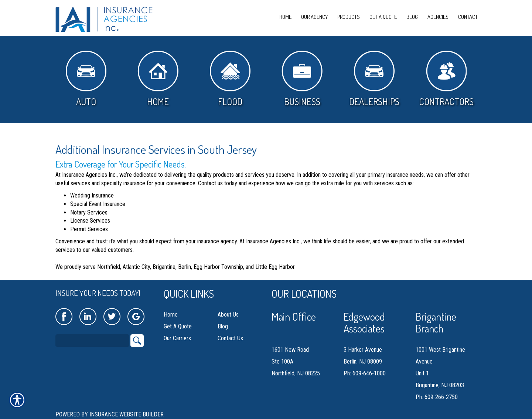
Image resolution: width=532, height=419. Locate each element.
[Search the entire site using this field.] (92, 341)
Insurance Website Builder (127, 414)
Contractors (446, 79)
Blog (223, 326)
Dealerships (374, 79)
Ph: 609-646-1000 (365, 373)
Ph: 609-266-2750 (437, 397)
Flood (230, 79)
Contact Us (230, 338)
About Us (228, 315)
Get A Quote (178, 326)
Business (302, 79)
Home (158, 79)
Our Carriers (177, 338)
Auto (86, 79)
